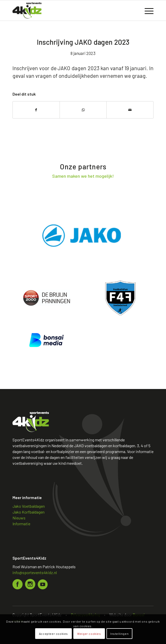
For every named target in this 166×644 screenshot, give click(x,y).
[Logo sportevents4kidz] (69, 10)
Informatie (21, 524)
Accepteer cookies (53, 634)
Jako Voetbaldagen (29, 506)
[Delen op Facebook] (36, 110)
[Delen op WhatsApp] (83, 110)
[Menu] (147, 10)
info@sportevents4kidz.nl (35, 572)
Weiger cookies (89, 634)
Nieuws (19, 518)
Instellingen (119, 634)
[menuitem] (147, 10)
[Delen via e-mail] (130, 110)
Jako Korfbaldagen (29, 512)
